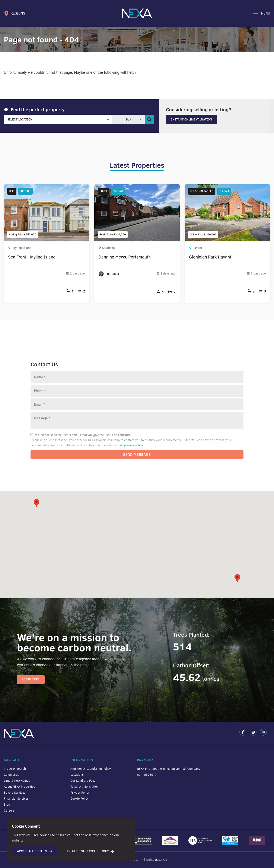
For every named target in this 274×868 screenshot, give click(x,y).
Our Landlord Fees (83, 781)
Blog (7, 805)
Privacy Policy (80, 793)
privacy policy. (134, 445)
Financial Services (16, 799)
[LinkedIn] (263, 732)
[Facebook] (243, 732)
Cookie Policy (79, 799)
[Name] (137, 377)
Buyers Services (15, 793)
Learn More (31, 679)
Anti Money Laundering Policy (91, 769)
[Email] (137, 404)
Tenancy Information (85, 787)
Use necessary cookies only (90, 851)
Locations (77, 775)
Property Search (15, 769)
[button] (237, 578)
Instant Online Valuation (192, 119)
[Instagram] (253, 732)
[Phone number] (137, 391)
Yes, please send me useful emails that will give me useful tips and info (81, 435)
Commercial (12, 775)
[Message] (137, 421)
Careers (9, 811)
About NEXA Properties (19, 787)
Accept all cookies (35, 851)
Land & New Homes (17, 781)
